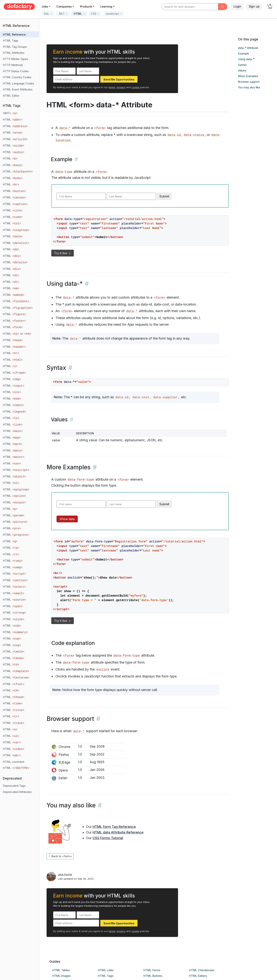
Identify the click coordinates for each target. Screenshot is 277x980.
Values (242, 70)
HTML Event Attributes (18, 89)
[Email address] (76, 79)
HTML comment (14, 762)
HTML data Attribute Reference (118, 832)
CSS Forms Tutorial (108, 838)
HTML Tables (61, 970)
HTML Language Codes (18, 83)
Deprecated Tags (14, 786)
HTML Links (106, 970)
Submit (164, 196)
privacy (121, 87)
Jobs (45, 6)
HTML (13, 120)
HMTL (10, 113)
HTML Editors (198, 976)
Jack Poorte (65, 874)
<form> (100, 128)
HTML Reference (14, 35)
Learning (106, 6)
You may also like (249, 87)
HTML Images (62, 976)
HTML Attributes (14, 53)
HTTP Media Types (15, 59)
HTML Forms (152, 970)
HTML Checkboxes (202, 970)
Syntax (242, 65)
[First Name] (64, 71)
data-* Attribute (248, 48)
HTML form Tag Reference (114, 827)
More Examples (248, 76)
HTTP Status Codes (16, 71)
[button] (48, 14)
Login (237, 6)
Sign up (254, 6)
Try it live (63, 253)
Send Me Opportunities (119, 79)
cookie (135, 87)
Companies (64, 6)
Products (86, 6)
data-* (65, 128)
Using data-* (246, 59)
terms (112, 87)
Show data (67, 519)
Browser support (249, 82)
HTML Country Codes (17, 77)
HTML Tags (11, 41)
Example (243, 53)
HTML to (17, 334)
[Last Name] (88, 71)
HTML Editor (11, 96)
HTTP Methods (13, 65)
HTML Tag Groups (15, 47)
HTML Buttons (153, 976)
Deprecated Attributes (17, 792)
